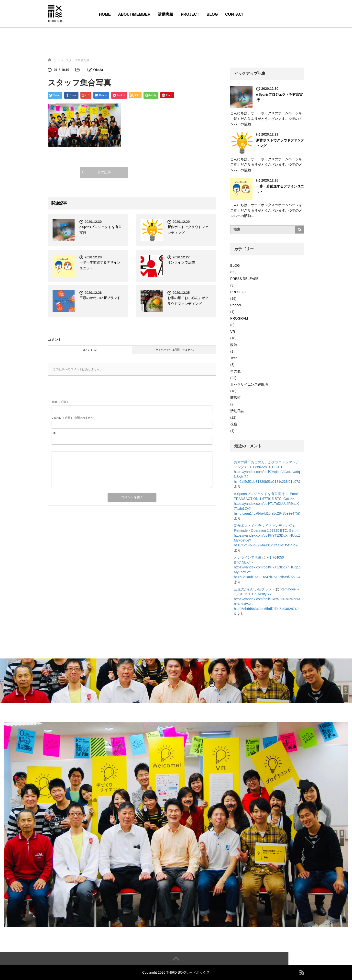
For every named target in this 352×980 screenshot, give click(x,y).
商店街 (235, 398)
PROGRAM (239, 318)
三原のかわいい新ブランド (100, 298)
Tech (234, 358)
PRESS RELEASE (244, 279)
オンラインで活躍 (181, 262)
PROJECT (190, 14)
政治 (234, 345)
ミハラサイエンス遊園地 (249, 384)
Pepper (236, 305)
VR (233, 332)
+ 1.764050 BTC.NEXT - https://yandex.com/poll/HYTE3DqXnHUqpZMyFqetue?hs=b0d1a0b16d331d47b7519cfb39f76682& (267, 567)
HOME (105, 14)
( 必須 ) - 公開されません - (73, 418)
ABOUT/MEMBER (134, 14)
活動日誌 (237, 411)
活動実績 (165, 14)
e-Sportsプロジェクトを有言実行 (259, 494)
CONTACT (235, 14)
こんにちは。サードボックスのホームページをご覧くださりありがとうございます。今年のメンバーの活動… (266, 119)
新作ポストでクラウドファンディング (263, 526)
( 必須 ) (60, 402)
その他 (235, 371)
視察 (234, 424)
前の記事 (104, 172)
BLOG (212, 14)
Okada (98, 70)
